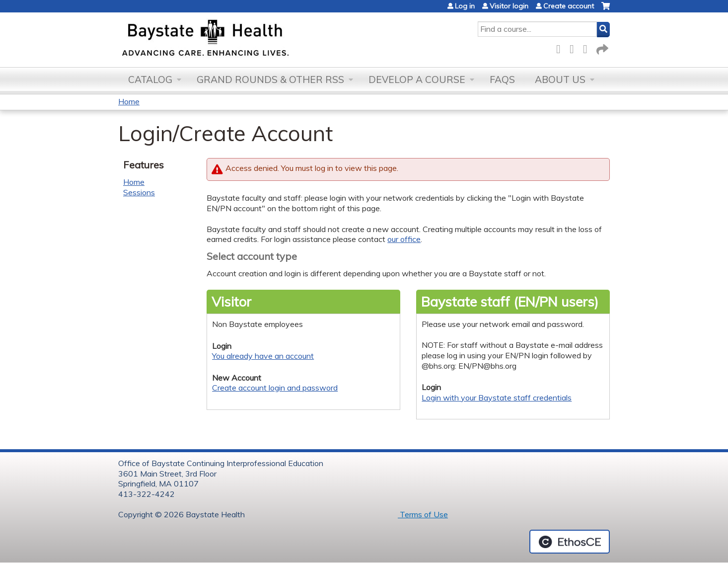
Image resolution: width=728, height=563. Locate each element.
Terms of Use (423, 514)
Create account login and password (275, 388)
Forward (601, 47)
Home (129, 101)
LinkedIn (588, 47)
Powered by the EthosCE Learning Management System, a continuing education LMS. (570, 542)
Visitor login (509, 6)
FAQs (502, 80)
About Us (560, 80)
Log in (465, 6)
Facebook (561, 47)
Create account (569, 6)
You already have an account (263, 356)
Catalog (150, 80)
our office (404, 239)
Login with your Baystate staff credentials (497, 398)
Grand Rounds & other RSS (270, 80)
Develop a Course (417, 80)
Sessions (139, 192)
